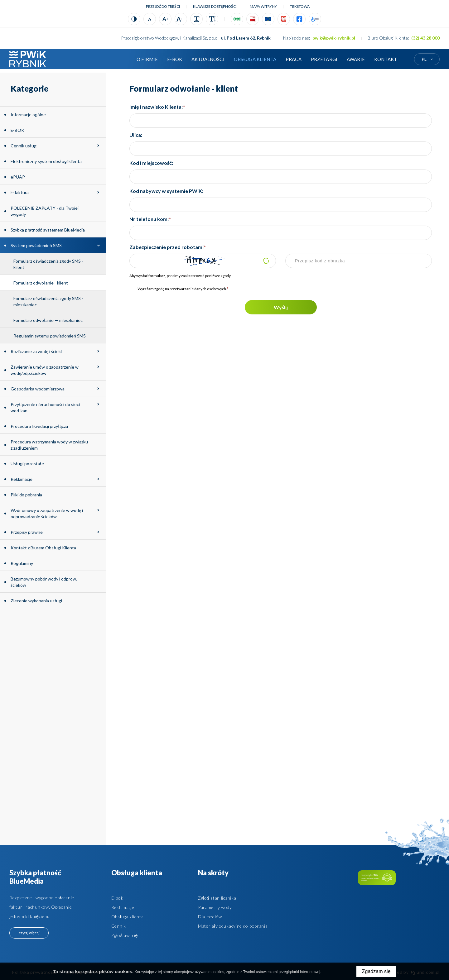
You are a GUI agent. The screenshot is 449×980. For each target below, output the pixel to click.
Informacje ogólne (28, 115)
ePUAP (18, 177)
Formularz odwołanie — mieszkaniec (48, 320)
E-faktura (20, 192)
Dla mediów (210, 917)
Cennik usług (24, 146)
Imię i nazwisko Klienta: (157, 107)
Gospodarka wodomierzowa (38, 389)
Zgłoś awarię (125, 935)
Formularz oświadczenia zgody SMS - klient (48, 264)
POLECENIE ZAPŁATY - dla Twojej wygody (45, 211)
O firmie (147, 59)
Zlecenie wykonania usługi (36, 601)
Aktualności (208, 59)
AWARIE (356, 59)
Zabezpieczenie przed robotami (168, 247)
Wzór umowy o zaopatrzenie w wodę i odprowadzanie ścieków (47, 513)
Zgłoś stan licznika (217, 898)
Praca (294, 59)
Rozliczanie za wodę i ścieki (36, 351)
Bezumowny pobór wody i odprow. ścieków (44, 582)
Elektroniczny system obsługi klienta (46, 161)
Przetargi (324, 59)
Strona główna (123, 59)
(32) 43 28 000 (425, 38)
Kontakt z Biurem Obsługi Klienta (43, 548)
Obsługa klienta (255, 59)
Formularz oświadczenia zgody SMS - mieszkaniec (48, 301)
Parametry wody (215, 907)
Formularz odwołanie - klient (41, 283)
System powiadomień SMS (36, 245)
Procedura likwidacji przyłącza (39, 426)
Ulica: (136, 135)
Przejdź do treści (163, 6)
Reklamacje (22, 479)
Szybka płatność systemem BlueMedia (48, 230)
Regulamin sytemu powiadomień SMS (50, 336)
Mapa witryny (263, 6)
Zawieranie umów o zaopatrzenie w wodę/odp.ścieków (45, 370)
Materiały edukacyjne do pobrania (233, 926)
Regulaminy (22, 563)
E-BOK (175, 59)
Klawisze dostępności (215, 6)
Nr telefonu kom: (150, 219)
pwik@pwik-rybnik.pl (334, 38)
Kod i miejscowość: (151, 163)
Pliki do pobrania (26, 495)
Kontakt (386, 59)
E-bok (117, 898)
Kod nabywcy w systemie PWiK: (166, 191)
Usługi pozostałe (27, 464)
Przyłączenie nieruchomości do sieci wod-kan (45, 407)
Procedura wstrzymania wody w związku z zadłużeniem (49, 445)
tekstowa (300, 6)
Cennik (119, 926)
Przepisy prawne (27, 532)
